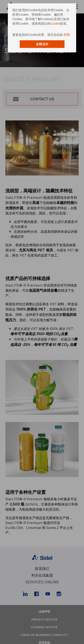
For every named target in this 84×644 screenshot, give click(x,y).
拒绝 (67, 35)
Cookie (55, 24)
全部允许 (42, 44)
